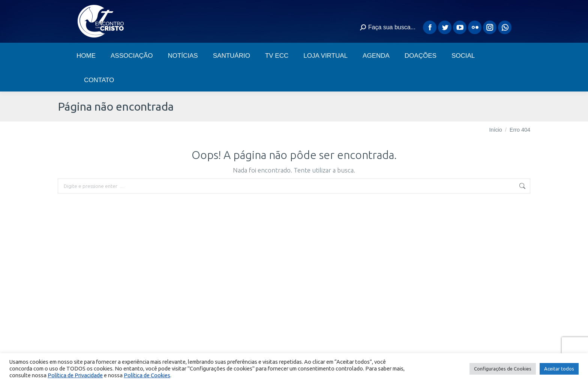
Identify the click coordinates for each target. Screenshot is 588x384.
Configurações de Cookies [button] (503, 369)
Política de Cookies (147, 375)
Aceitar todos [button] (559, 369)
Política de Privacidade (75, 375)
